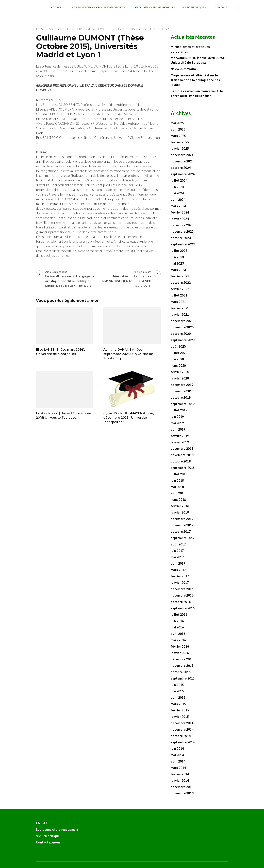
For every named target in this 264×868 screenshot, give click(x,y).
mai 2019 (177, 423)
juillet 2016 (179, 615)
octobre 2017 (181, 532)
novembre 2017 (182, 525)
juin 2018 (177, 480)
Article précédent (67, 279)
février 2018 (180, 506)
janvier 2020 (180, 378)
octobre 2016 (181, 602)
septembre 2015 (183, 678)
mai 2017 (177, 557)
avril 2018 (178, 493)
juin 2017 (177, 551)
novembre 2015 (182, 666)
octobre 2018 (181, 461)
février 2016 (180, 646)
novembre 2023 (182, 231)
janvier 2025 (180, 149)
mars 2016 (178, 640)
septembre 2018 (183, 468)
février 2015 (180, 710)
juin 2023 (177, 257)
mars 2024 (178, 206)
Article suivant (130, 279)
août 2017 (178, 544)
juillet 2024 (179, 180)
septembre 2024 (183, 174)
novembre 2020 (182, 327)
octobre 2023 (181, 238)
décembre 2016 (182, 589)
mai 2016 (177, 627)
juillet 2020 (179, 353)
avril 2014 (178, 761)
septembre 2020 (183, 340)
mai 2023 (177, 263)
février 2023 (180, 276)
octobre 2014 (181, 736)
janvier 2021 (180, 314)
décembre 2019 (182, 385)
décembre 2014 (182, 723)
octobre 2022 (181, 283)
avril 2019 (178, 429)
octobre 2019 (181, 397)
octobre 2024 (181, 168)
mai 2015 (177, 691)
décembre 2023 (182, 225)
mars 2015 (178, 704)
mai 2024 (177, 193)
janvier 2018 (180, 512)
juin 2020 (177, 359)
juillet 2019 (179, 410)
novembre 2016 (182, 595)
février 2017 (180, 576)
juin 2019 (177, 417)
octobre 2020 (181, 334)
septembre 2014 (183, 742)
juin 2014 (177, 749)
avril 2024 (178, 200)
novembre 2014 (182, 729)
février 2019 (180, 436)
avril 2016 (178, 634)
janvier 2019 (180, 442)
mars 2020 (178, 366)
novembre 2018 (182, 455)
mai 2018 (177, 487)
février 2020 (180, 372)
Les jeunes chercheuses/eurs (154, 7)
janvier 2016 (180, 653)
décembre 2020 (182, 321)
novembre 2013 (182, 793)
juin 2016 (177, 621)
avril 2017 (178, 563)
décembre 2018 (182, 449)
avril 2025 (178, 129)
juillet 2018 (179, 474)
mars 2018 (178, 500)
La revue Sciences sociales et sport (97, 7)
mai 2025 (177, 123)
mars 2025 (178, 136)
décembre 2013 (182, 787)
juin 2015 (177, 685)
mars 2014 (178, 768)
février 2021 (180, 308)
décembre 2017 (182, 519)
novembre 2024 (182, 161)
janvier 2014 (180, 780)
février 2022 (180, 289)
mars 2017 (178, 570)
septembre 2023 (183, 244)
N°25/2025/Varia (183, 69)
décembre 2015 (182, 659)
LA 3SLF (56, 7)
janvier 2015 (180, 717)
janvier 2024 (180, 219)
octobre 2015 (181, 672)
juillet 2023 (179, 251)
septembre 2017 (183, 538)
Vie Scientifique (193, 7)
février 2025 (180, 142)
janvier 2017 (180, 583)
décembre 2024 (182, 155)
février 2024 (180, 212)
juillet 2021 (179, 295)
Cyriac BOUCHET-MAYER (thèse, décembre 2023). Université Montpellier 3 (129, 418)
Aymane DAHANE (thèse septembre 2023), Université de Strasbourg (128, 354)
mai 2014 (177, 755)
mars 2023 (178, 270)
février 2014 (180, 774)
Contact (221, 7)
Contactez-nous (48, 842)
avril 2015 (178, 697)
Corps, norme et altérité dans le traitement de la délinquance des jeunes (195, 80)
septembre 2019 (183, 404)
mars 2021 (178, 302)
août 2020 (178, 346)
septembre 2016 (183, 608)
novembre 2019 (182, 391)
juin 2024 (177, 187)
